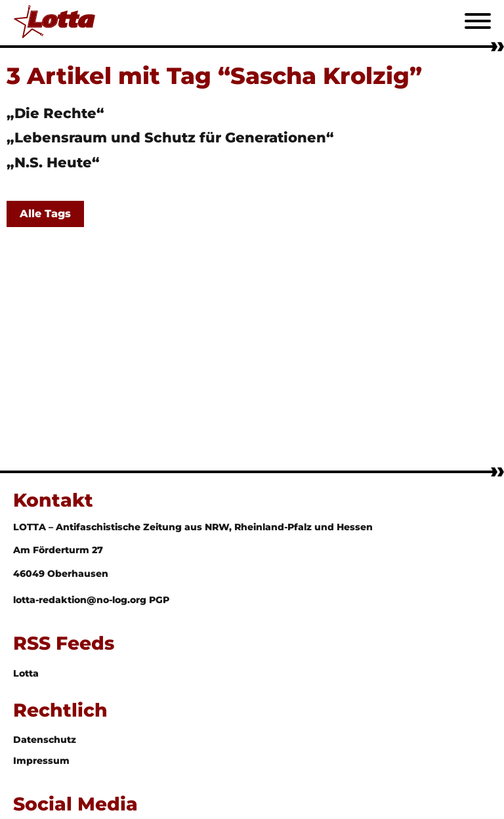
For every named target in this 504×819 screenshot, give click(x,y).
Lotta (26, 673)
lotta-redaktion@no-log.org (81, 600)
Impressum (41, 761)
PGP (159, 600)
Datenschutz (45, 740)
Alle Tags (45, 214)
